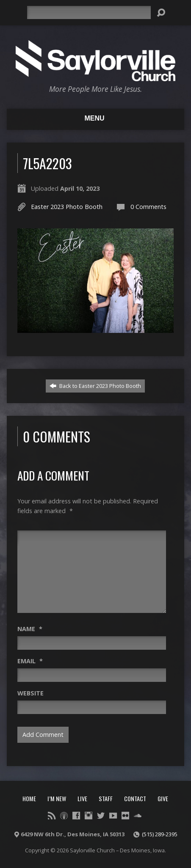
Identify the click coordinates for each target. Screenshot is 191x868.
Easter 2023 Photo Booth (67, 207)
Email (30, 661)
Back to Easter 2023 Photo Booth (95, 386)
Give (163, 798)
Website (30, 693)
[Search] (89, 12)
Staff (106, 798)
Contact (135, 798)
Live (82, 798)
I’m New (57, 798)
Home (29, 798)
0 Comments (148, 207)
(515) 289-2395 (160, 834)
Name (30, 629)
